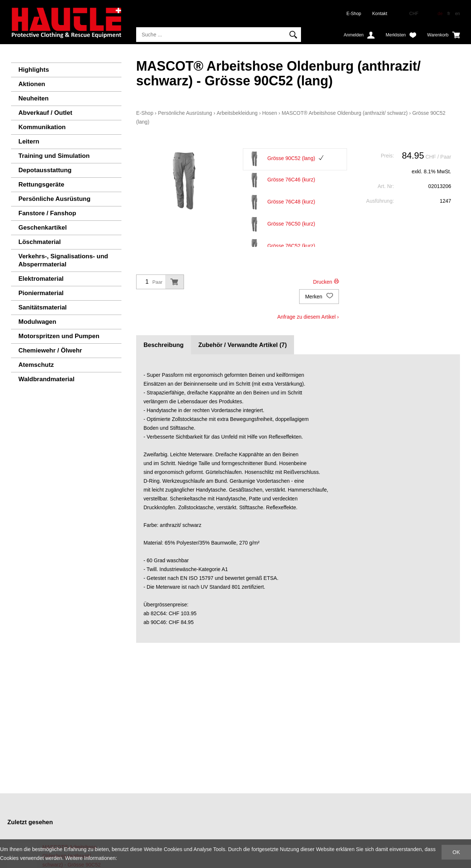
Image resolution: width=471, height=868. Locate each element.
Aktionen (32, 84)
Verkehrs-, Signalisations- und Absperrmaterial (63, 260)
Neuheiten (33, 98)
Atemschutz (36, 365)
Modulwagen (37, 322)
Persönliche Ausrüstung (54, 199)
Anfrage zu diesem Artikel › (308, 317)
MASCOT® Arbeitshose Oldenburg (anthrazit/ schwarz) (345, 113)
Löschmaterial (40, 242)
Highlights (34, 70)
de (440, 14)
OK (456, 852)
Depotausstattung (45, 170)
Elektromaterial (41, 279)
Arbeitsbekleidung (237, 113)
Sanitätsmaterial (43, 307)
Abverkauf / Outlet (45, 113)
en (458, 14)
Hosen (269, 113)
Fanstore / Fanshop (47, 213)
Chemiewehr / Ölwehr (50, 350)
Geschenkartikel (43, 228)
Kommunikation (42, 127)
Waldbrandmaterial (46, 379)
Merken (319, 297)
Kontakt (380, 14)
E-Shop (354, 14)
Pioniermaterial (41, 293)
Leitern (29, 141)
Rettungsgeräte (41, 185)
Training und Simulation (54, 156)
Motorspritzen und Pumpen (59, 336)
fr (449, 14)
